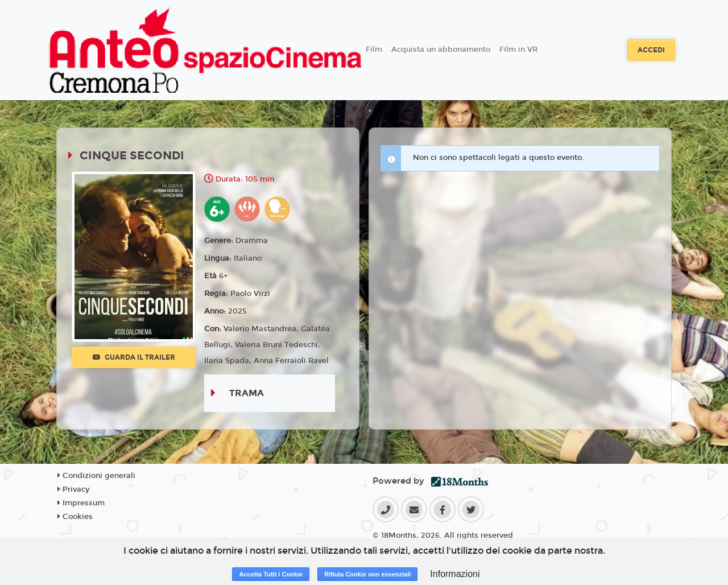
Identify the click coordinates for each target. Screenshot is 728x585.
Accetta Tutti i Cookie (271, 574)
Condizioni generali (96, 476)
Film (374, 50)
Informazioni (455, 574)
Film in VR (518, 50)
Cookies (75, 517)
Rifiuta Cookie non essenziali (367, 574)
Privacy (73, 489)
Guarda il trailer (134, 357)
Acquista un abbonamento (441, 50)
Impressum (81, 503)
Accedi (651, 50)
